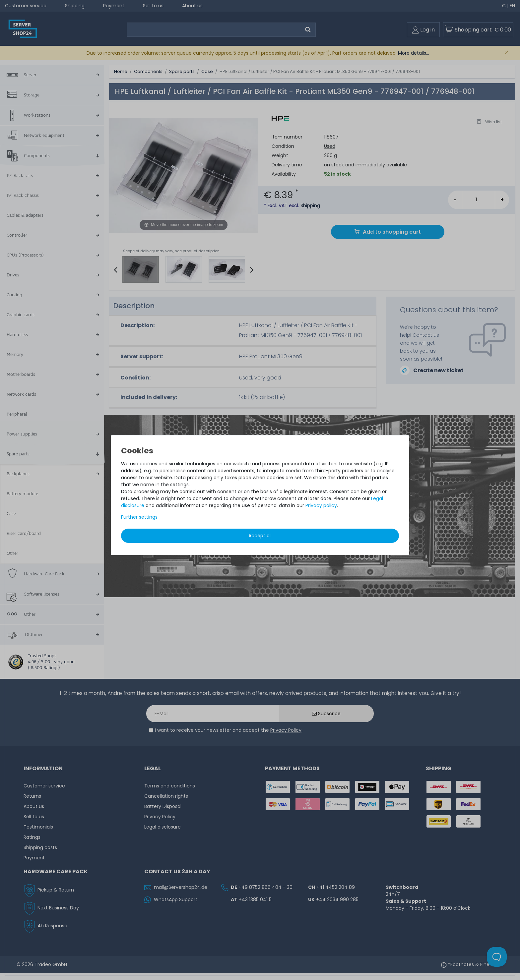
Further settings (139, 517)
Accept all (260, 536)
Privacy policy (321, 505)
